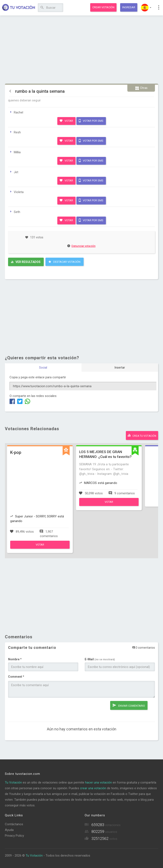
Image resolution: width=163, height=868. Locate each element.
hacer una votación (98, 782)
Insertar (120, 368)
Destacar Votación (64, 262)
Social (43, 368)
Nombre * (15, 659)
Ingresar (129, 7)
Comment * (16, 677)
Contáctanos (14, 824)
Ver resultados (26, 262)
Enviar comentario (129, 705)
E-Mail (100, 659)
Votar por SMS (91, 121)
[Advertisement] (82, 50)
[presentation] (40, 709)
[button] (146, 8)
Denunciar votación (81, 246)
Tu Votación (13, 782)
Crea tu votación (142, 435)
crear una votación (93, 788)
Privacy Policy (14, 836)
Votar (66, 121)
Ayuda (9, 830)
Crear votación (103, 7)
